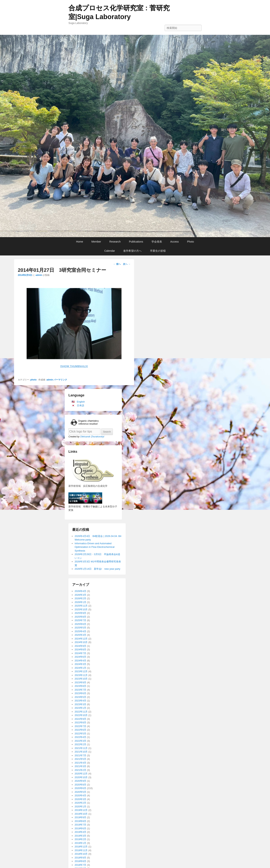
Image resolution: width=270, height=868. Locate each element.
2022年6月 (80, 730)
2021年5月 (80, 759)
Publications (136, 242)
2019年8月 (80, 821)
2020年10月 (81, 777)
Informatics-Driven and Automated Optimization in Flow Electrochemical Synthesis (94, 547)
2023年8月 (80, 686)
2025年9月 (80, 613)
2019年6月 (80, 828)
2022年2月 (80, 744)
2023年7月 (80, 690)
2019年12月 (81, 810)
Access (174, 242)
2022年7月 (80, 726)
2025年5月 (80, 628)
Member (96, 242)
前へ (117, 264)
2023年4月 (80, 701)
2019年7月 (80, 825)
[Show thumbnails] (74, 366)
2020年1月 (80, 807)
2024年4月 (80, 661)
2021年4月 (80, 763)
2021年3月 (80, 766)
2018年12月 (81, 847)
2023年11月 (81, 675)
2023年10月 (81, 679)
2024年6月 (80, 657)
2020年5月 (80, 792)
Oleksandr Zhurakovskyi (92, 437)
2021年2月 (80, 770)
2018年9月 (80, 858)
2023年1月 (80, 708)
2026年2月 (80, 598)
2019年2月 (80, 839)
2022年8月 (80, 722)
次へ (127, 264)
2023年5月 (80, 697)
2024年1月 (80, 668)
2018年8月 (80, 861)
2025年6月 (80, 624)
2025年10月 (81, 609)
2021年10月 (81, 752)
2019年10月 (81, 814)
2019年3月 (80, 836)
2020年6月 (80, 788)
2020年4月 (80, 795)
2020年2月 (80, 803)
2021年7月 (80, 755)
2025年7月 (80, 620)
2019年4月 (80, 832)
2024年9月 (80, 646)
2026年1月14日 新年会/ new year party (97, 569)
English (81, 402)
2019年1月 (80, 843)
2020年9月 (80, 781)
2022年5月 (80, 734)
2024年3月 (80, 664)
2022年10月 (81, 715)
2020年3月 (80, 799)
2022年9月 (80, 719)
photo (33, 380)
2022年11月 (81, 712)
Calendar (110, 251)
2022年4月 (80, 737)
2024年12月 (81, 639)
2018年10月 (81, 854)
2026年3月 (80, 595)
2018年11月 (81, 850)
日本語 (81, 405)
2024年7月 (80, 653)
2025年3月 (80, 635)
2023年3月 (80, 704)
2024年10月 (81, 642)
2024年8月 (80, 650)
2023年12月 (81, 671)
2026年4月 (80, 591)
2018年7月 (80, 865)
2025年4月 (80, 631)
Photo (191, 242)
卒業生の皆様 (158, 251)
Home (80, 242)
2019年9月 (80, 817)
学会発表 (157, 242)
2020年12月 (81, 774)
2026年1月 (80, 602)
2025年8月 (80, 617)
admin (39, 275)
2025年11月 (81, 606)
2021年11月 (81, 748)
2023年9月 (80, 682)
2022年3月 (80, 741)
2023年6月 (80, 693)
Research (115, 242)
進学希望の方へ (132, 251)
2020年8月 (80, 785)
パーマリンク (60, 380)
